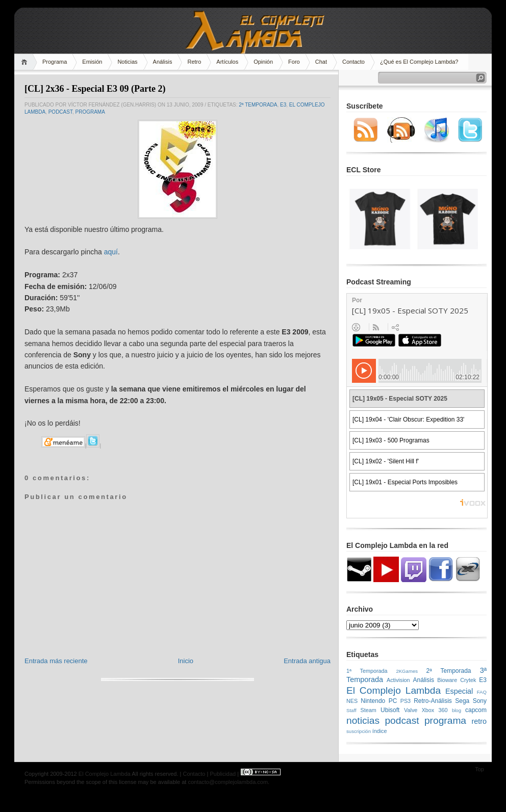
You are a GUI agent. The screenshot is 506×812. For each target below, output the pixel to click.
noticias (363, 721)
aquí (111, 252)
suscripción (359, 731)
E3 (283, 105)
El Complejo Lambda (394, 690)
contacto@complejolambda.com (228, 782)
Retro (194, 62)
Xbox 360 (435, 710)
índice (380, 731)
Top (479, 769)
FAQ (482, 692)
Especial (459, 691)
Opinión (263, 62)
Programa (55, 62)
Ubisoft (390, 710)
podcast (60, 112)
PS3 (406, 701)
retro (479, 721)
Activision (398, 680)
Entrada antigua (307, 661)
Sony (480, 701)
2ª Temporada (258, 105)
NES (352, 701)
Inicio (186, 661)
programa (90, 112)
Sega (462, 701)
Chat (321, 62)
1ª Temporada (367, 671)
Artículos (227, 62)
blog (457, 710)
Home (26, 62)
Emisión (92, 62)
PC (393, 701)
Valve (411, 710)
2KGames (407, 671)
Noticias (127, 62)
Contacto (353, 62)
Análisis (163, 62)
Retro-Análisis (433, 701)
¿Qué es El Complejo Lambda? (419, 62)
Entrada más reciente (56, 661)
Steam (369, 710)
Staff (351, 710)
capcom (476, 710)
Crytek (468, 680)
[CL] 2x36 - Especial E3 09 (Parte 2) (95, 89)
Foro (294, 62)
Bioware (447, 680)
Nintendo (373, 701)
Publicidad (223, 774)
